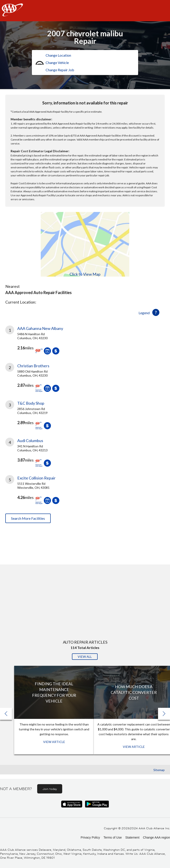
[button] (164, 714)
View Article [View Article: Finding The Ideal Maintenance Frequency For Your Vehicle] (54, 742)
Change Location (58, 55)
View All (85, 657)
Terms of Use (112, 837)
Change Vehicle (57, 63)
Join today (50, 789)
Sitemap (159, 770)
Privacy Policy (90, 837)
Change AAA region (156, 837)
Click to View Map (85, 274)
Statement (132, 837)
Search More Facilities (28, 518)
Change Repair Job (60, 70)
